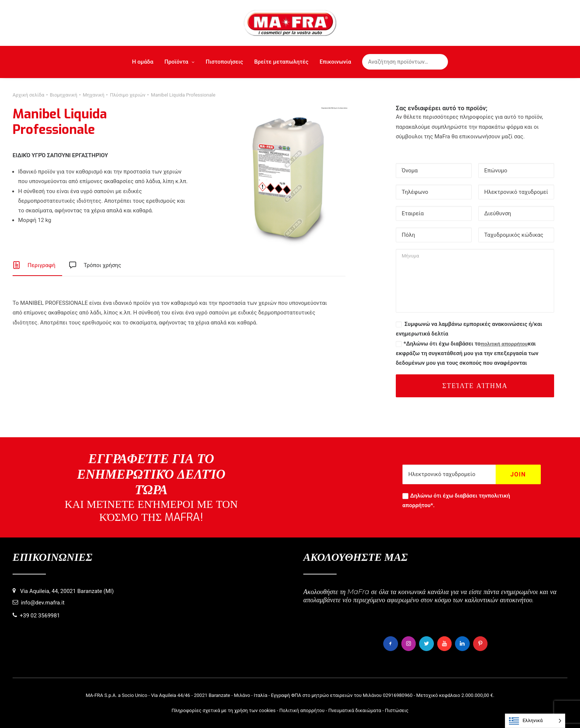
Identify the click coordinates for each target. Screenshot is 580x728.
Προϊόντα (179, 62)
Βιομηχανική (64, 95)
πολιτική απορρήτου (504, 344)
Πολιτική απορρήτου (302, 710)
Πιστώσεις (397, 710)
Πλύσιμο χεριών (128, 95)
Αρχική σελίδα (28, 95)
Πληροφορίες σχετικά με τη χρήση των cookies (224, 710)
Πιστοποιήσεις (224, 62)
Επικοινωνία (335, 62)
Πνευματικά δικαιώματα (355, 710)
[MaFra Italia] (290, 23)
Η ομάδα (143, 62)
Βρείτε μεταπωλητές (281, 62)
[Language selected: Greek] (535, 721)
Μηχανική (94, 95)
